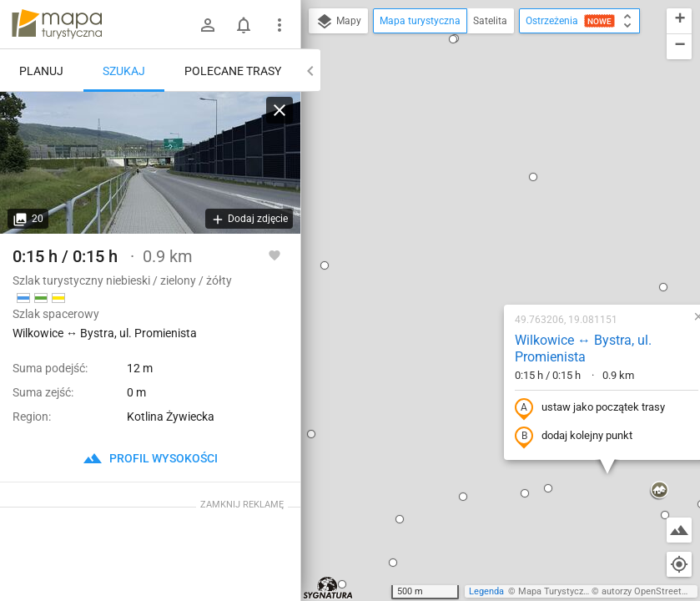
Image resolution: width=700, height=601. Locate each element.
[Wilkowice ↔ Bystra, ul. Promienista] (150, 163)
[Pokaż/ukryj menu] (279, 25)
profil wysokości (150, 458)
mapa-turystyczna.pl (57, 24)
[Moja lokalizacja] (679, 564)
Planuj (41, 71)
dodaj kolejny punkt (467, 256)
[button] (356, 316)
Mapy (338, 22)
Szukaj (124, 71)
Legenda (486, 591)
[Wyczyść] (279, 110)
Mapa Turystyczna (556, 591)
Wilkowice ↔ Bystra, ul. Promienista (476, 169)
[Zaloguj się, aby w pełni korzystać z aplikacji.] (274, 255)
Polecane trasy (233, 71)
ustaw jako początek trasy (483, 228)
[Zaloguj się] (208, 25)
